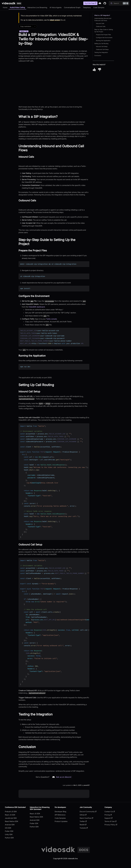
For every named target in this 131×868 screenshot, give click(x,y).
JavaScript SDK (11, 818)
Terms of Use (110, 821)
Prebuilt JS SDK (11, 812)
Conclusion (98, 56)
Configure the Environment (104, 38)
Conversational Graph (72, 7)
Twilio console (51, 319)
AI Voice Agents (56, 7)
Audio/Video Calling (17, 7)
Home (5, 7)
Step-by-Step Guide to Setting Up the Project (104, 31)
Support (108, 818)
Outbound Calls (101, 26)
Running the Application (103, 41)
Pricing (108, 815)
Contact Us (110, 812)
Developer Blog (60, 812)
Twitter (83, 821)
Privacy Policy (111, 825)
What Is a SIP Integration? (102, 15)
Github (83, 815)
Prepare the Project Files (103, 35)
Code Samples (99, 7)
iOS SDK (8, 828)
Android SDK (10, 825)
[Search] (119, 3)
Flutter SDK (9, 831)
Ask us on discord (62, 777)
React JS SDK (10, 815)
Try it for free (90, 3)
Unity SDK (9, 834)
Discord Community (88, 812)
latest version (55, 20)
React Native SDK (12, 821)
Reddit (83, 825)
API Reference (60, 815)
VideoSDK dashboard (37, 307)
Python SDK (9, 838)
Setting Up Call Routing (101, 44)
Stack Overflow (86, 818)
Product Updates (61, 821)
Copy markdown (26, 26)
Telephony (87, 7)
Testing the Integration (101, 52)
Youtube (84, 828)
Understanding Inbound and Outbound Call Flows (103, 19)
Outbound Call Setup (102, 49)
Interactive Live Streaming (37, 7)
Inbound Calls (100, 23)
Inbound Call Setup (102, 46)
